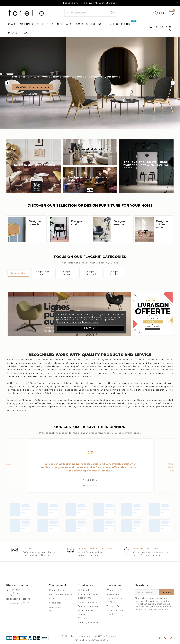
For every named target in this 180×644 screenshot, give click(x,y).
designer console (88, 386)
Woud (73, 373)
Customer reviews (88, 606)
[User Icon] (158, 13)
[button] (84, 486)
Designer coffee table (162, 224)
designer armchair (18, 386)
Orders (53, 599)
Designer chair (77, 223)
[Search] (87, 13)
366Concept (41, 400)
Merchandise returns (61, 594)
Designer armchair (120, 223)
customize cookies (89, 322)
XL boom (27, 400)
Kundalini (100, 403)
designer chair (39, 386)
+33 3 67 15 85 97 (19, 603)
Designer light (108, 386)
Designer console (35, 223)
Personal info (57, 590)
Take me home (66, 400)
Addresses (55, 607)
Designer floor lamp (42, 273)
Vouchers (54, 611)
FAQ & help (84, 590)
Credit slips (55, 603)
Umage (58, 373)
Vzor (53, 400)
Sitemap (82, 618)
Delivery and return (89, 602)
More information (67, 322)
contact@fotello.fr (20, 599)
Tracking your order (89, 622)
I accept (90, 328)
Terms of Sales (115, 606)
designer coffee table (63, 386)
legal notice (113, 594)
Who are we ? (114, 590)
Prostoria (13, 373)
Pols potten (120, 373)
